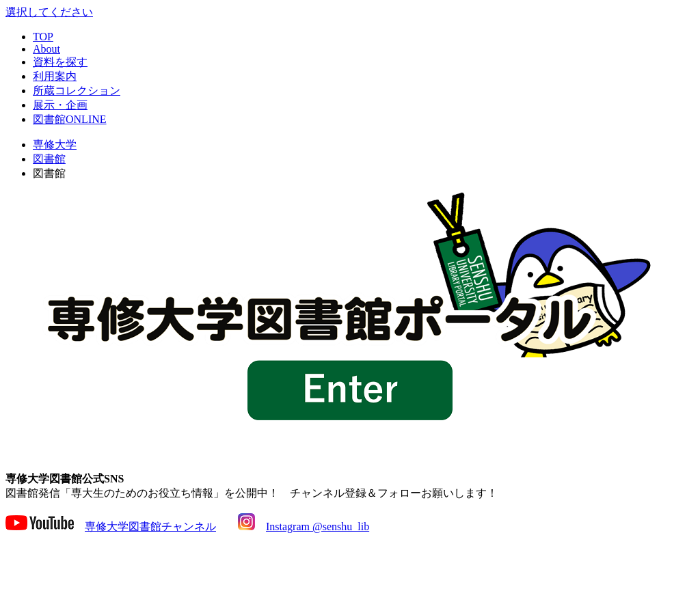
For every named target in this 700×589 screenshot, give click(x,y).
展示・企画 (60, 105)
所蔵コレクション (77, 91)
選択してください (49, 12)
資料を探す (60, 62)
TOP (43, 37)
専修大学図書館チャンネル (150, 526)
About (46, 49)
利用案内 (55, 76)
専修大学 (55, 145)
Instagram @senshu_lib (318, 526)
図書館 (49, 159)
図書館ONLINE (70, 119)
